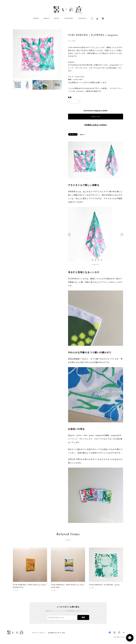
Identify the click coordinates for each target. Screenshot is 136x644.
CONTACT (82, 18)
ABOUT (46, 18)
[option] (37, 54)
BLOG (57, 18)
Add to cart (96, 116)
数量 (70, 97)
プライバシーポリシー (39, 633)
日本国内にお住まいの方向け (96, 125)
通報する (82, 135)
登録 (83, 617)
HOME (36, 18)
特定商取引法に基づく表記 (57, 633)
